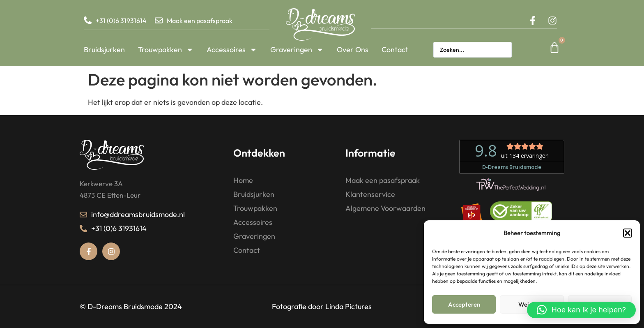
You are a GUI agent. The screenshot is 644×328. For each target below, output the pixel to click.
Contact (395, 50)
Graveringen (297, 50)
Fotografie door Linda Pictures (322, 306)
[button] (628, 233)
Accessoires (232, 50)
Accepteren (464, 304)
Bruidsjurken (104, 50)
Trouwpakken (166, 50)
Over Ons (353, 50)
